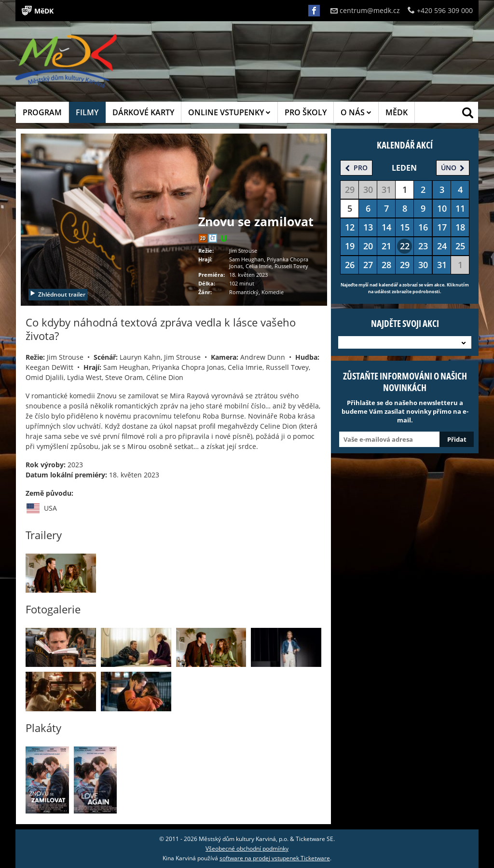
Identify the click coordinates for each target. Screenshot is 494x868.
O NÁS (356, 112)
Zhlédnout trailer (57, 294)
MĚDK (397, 112)
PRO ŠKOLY (306, 112)
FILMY (87, 112)
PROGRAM (42, 112)
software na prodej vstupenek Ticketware (275, 858)
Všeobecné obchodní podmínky (247, 848)
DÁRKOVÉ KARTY (143, 112)
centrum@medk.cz (365, 10)
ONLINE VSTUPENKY (229, 112)
